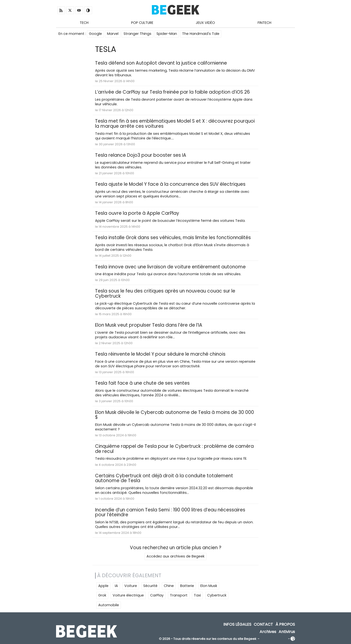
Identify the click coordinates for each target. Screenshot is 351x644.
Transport (179, 595)
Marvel (113, 34)
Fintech (264, 23)
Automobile (109, 605)
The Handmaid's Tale (201, 34)
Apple (103, 586)
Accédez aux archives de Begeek (175, 556)
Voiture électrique (128, 595)
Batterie (187, 586)
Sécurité (150, 586)
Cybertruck (217, 595)
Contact (263, 625)
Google (95, 34)
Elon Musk (209, 586)
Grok (102, 595)
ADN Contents (274, 639)
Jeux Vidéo (205, 23)
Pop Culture (142, 23)
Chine (169, 586)
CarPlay (157, 595)
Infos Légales (237, 625)
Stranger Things (137, 34)
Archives (268, 632)
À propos (285, 625)
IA (116, 586)
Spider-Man (167, 34)
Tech (84, 23)
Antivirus (287, 632)
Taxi (197, 595)
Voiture (131, 586)
